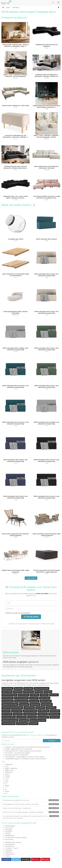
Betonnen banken (24, 695)
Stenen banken (33, 724)
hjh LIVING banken (43, 711)
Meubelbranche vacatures (13, 842)
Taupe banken (18, 714)
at (6, 793)
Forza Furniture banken (21, 698)
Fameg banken (24, 720)
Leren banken (34, 698)
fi (6, 788)
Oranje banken (24, 704)
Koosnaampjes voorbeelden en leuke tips (31, 800)
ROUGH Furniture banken (9, 695)
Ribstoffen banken (47, 704)
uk (6, 789)
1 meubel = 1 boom (12, 848)
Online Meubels (10, 826)
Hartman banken (29, 708)
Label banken (35, 695)
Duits (7, 782)
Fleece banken (28, 688)
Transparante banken (30, 714)
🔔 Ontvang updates (31, 617)
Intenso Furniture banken (41, 688)
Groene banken (22, 717)
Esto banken (48, 692)
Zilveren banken (51, 708)
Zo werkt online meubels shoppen (16, 837)
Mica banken (18, 688)
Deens (7, 791)
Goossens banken (22, 724)
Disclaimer (9, 832)
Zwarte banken (34, 701)
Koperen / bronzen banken (38, 720)
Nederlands (9, 764)
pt (6, 784)
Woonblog (8, 830)
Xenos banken (40, 708)
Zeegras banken (28, 692)
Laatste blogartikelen (10, 796)
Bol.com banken (7, 714)
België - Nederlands (11, 768)
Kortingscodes (10, 846)
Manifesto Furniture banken (10, 704)
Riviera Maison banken (9, 717)
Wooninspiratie (10, 854)
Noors (7, 774)
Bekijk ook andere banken (19, 205)
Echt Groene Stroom (12, 751)
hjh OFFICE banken (8, 698)
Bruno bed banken (8, 701)
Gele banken (44, 695)
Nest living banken (7, 688)
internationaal (24, 755)
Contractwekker (10, 757)
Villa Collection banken (30, 711)
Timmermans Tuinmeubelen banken (12, 708)
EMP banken (39, 692)
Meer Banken (31, 578)
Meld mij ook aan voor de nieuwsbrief (17, 613)
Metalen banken (35, 704)
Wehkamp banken (54, 714)
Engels (7, 786)
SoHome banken (17, 711)
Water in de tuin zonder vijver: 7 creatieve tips (31, 808)
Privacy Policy (9, 839)
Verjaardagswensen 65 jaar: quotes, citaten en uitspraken (31, 804)
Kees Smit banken (43, 717)
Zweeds (8, 776)
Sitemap (8, 834)
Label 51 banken (7, 692)
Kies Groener (9, 753)
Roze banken (6, 711)
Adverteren (9, 852)
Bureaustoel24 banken (21, 701)
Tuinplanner (9, 850)
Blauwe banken (55, 717)
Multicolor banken (46, 701)
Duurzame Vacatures (12, 755)
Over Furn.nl (9, 828)
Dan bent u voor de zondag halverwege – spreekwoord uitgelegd (31, 812)
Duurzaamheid (10, 844)
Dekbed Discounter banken (10, 720)
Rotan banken (54, 695)
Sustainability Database (13, 759)
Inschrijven (52, 741)
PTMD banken (18, 692)
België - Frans (9, 770)
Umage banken (43, 714)
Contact (8, 856)
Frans (7, 766)
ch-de (7, 778)
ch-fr (7, 780)
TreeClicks (8, 747)
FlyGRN (7, 749)
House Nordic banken (8, 724)
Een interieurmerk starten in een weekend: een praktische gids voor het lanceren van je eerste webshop (31, 817)
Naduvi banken (55, 711)
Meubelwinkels (10, 836)
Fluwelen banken (45, 698)
